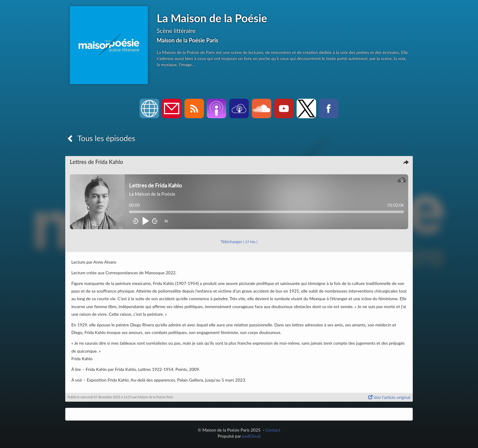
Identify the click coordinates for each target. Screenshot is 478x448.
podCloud (251, 436)
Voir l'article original (389, 397)
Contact (273, 430)
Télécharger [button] (239, 242)
